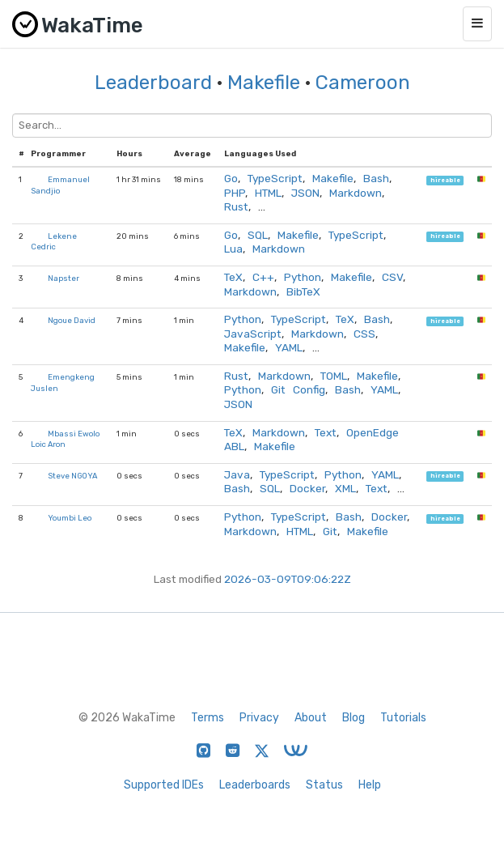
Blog (354, 718)
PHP (235, 193)
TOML (334, 376)
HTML (268, 193)
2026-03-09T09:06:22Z (288, 579)
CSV (392, 277)
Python (303, 277)
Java (237, 474)
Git (330, 531)
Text (326, 432)
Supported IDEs (164, 785)
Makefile (264, 83)
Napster (64, 278)
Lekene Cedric (54, 242)
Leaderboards (255, 785)
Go (231, 178)
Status (324, 785)
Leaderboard (153, 83)
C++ (263, 277)
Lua (233, 249)
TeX (233, 277)
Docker (307, 488)
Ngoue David (72, 320)
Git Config (298, 389)
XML (345, 488)
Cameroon (363, 83)
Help (370, 785)
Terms (208, 718)
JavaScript (253, 334)
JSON (305, 193)
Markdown (356, 193)
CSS (364, 334)
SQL (258, 235)
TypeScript (275, 178)
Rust (236, 206)
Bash (376, 178)
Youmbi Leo (70, 518)
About (311, 718)
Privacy (259, 718)
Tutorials (403, 718)
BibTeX (303, 291)
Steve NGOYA (72, 476)
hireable (445, 180)
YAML (289, 347)
